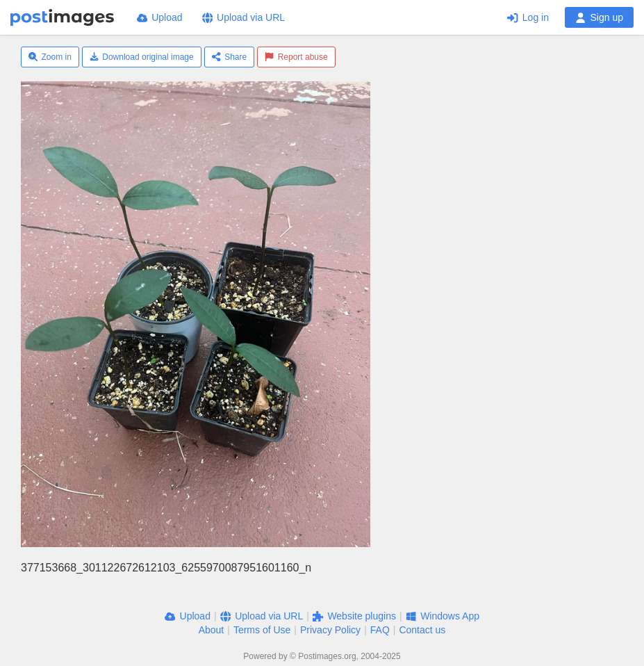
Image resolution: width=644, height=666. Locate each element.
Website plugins (354, 616)
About (212, 630)
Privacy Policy (330, 630)
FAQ (380, 630)
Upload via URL (244, 17)
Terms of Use (262, 630)
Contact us (422, 630)
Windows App (443, 616)
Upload (160, 17)
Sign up (599, 17)
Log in (528, 17)
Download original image (142, 57)
